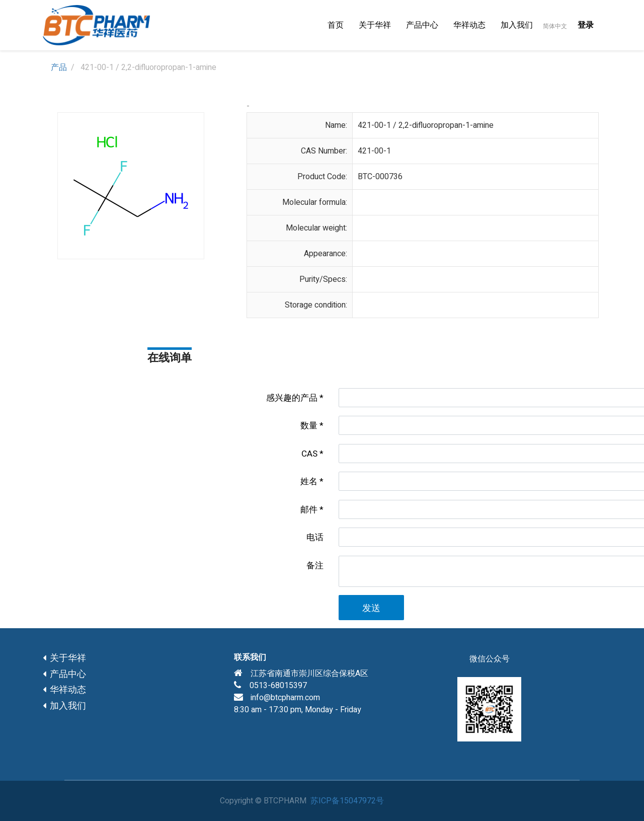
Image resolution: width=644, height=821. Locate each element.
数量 (309, 426)
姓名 (309, 481)
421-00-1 (374, 151)
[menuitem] (336, 25)
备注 (315, 566)
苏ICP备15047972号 (347, 801)
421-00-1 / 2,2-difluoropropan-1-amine (426, 125)
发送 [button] (371, 608)
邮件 (309, 510)
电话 (315, 537)
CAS (309, 454)
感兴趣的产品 (292, 398)
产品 (59, 67)
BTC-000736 (380, 177)
